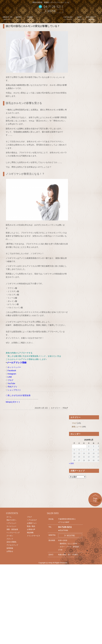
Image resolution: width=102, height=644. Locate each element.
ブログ (10, 380)
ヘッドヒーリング (13, 533)
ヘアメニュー (11, 523)
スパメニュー (11, 526)
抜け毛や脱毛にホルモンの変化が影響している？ (33, 26)
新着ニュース (77, 427)
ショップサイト (14, 390)
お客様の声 (31, 529)
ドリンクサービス (34, 536)
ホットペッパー (14, 367)
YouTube (11, 383)
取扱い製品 (31, 526)
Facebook (12, 371)
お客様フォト (32, 523)
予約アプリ (12, 387)
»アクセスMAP (64, 522)
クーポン (10, 536)
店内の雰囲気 (11, 542)
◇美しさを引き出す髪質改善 (18, 395)
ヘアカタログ (32, 520)
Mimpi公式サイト (13, 402)
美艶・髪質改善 (12, 529)
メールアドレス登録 (17, 363)
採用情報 (10, 548)
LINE (10, 377)
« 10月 (71, 463)
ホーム (9, 517)
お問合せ (10, 551)
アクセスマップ (12, 545)
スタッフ (10, 539)
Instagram (12, 374)
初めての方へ (11, 520)
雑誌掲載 (30, 533)
